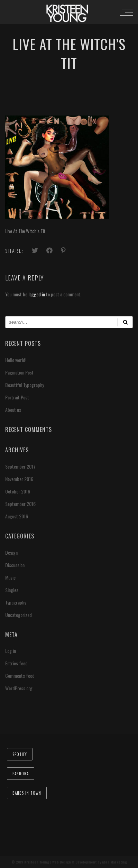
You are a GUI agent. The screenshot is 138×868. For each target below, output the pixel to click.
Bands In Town (27, 793)
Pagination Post (19, 372)
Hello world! (16, 360)
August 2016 (17, 516)
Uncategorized (19, 615)
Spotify (20, 754)
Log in (11, 651)
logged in (37, 294)
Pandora (21, 774)
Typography (16, 602)
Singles (12, 590)
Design (11, 552)
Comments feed (20, 676)
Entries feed (16, 663)
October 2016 (18, 491)
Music (10, 577)
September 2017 (20, 466)
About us (13, 410)
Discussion (15, 565)
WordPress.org (19, 688)
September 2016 (20, 504)
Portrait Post (17, 397)
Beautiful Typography (25, 385)
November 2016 (19, 479)
